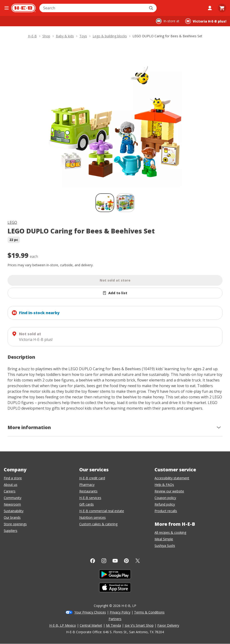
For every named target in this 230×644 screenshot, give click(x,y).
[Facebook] (93, 561)
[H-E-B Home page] (23, 8)
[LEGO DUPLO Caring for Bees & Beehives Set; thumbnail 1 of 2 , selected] (105, 203)
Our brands (12, 517)
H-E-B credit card (92, 478)
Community (13, 498)
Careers (10, 491)
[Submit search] (151, 8)
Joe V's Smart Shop (139, 625)
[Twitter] (138, 561)
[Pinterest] (126, 561)
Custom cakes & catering (98, 524)
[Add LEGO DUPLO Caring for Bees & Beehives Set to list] (115, 293)
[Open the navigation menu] (7, 8)
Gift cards (87, 504)
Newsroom (12, 504)
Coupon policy (165, 498)
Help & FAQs (164, 485)
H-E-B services (90, 498)
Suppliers (11, 531)
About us (11, 485)
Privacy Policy (120, 612)
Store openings (15, 524)
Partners (115, 619)
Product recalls (166, 511)
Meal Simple (164, 539)
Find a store (13, 478)
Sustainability (14, 511)
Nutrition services (92, 517)
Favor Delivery (168, 625)
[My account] (210, 8)
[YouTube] (115, 561)
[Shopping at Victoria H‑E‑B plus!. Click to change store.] (206, 21)
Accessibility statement (172, 478)
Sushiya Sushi (165, 546)
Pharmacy (87, 485)
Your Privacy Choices (90, 612)
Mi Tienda (113, 625)
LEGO (12, 222)
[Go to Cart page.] (222, 8)
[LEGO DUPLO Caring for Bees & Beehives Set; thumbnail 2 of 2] (125, 203)
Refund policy (165, 504)
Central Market (91, 625)
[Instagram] (104, 561)
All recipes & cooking (170, 532)
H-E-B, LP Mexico (63, 625)
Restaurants (88, 491)
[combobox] (93, 8)
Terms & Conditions (149, 612)
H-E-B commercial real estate (102, 511)
